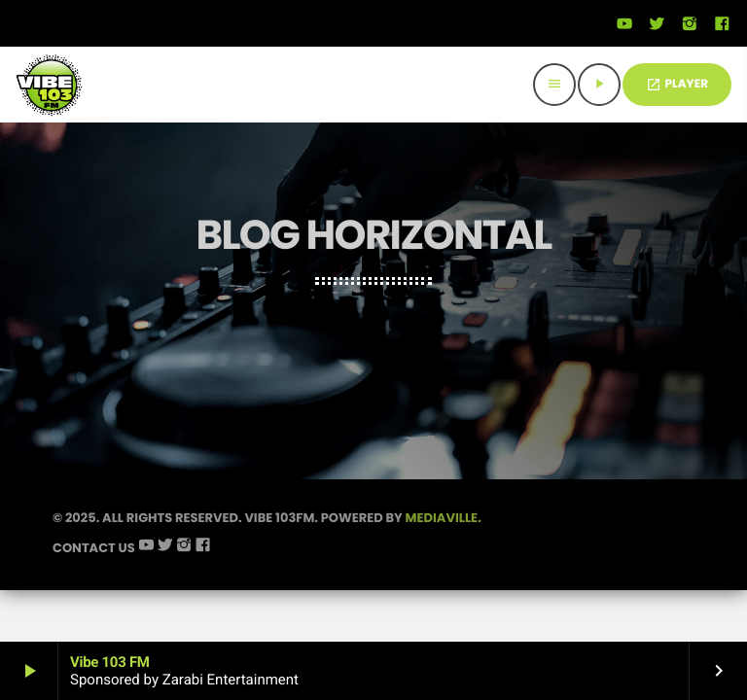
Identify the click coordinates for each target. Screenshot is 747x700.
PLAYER (677, 84)
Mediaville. (444, 518)
